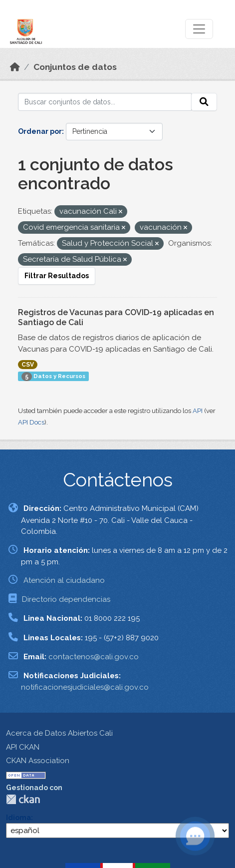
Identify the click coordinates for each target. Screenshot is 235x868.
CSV (28, 365)
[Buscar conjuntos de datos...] (105, 102)
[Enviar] (204, 102)
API (198, 411)
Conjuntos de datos (75, 67)
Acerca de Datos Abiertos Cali (59, 733)
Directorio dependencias (66, 599)
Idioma (18, 818)
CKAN (23, 799)
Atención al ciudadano (64, 580)
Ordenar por (40, 131)
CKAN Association (38, 761)
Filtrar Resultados (57, 276)
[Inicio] (15, 67)
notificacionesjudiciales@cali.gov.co (85, 687)
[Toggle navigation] (199, 29)
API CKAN (23, 747)
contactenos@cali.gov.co (94, 657)
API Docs (31, 422)
